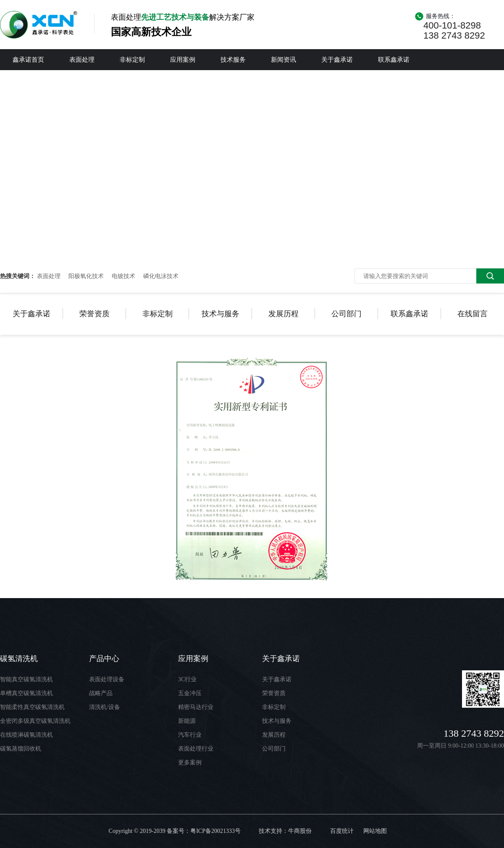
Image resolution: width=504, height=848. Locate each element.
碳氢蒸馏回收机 (21, 749)
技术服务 (233, 59)
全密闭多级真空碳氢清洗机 (35, 721)
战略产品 (101, 693)
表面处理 (82, 59)
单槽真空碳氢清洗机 (26, 693)
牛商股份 (300, 831)
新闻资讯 (283, 59)
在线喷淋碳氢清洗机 (26, 735)
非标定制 (132, 59)
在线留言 (472, 314)
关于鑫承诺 (337, 59)
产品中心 (104, 659)
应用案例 (183, 59)
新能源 (187, 721)
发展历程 (283, 314)
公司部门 (346, 314)
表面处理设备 (107, 679)
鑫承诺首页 (28, 59)
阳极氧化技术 (86, 276)
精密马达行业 (196, 707)
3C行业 (187, 679)
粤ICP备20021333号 (215, 831)
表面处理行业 (196, 749)
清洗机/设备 (105, 707)
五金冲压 (190, 693)
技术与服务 (220, 314)
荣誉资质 (94, 314)
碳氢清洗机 (19, 659)
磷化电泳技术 (161, 276)
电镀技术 (123, 276)
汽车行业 (190, 735)
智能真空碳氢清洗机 (26, 679)
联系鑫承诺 (394, 59)
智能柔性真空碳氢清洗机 (32, 707)
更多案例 (190, 763)
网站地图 (375, 831)
